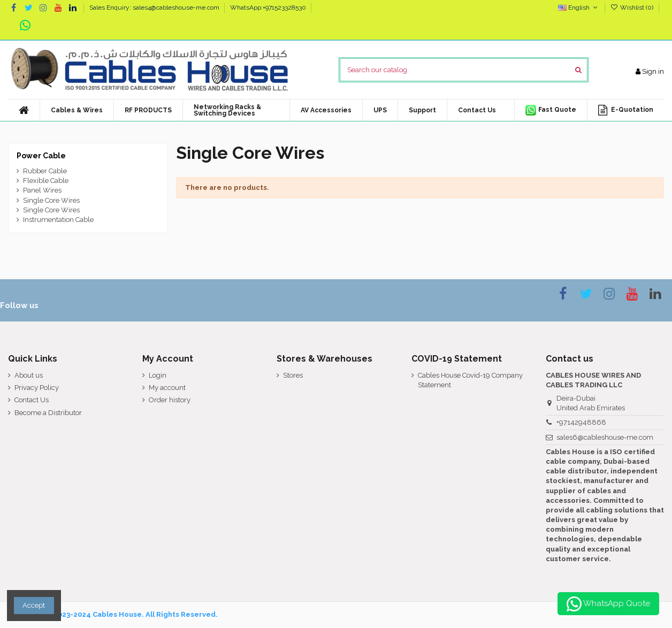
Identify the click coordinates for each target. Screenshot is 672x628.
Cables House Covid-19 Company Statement (470, 380)
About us (29, 375)
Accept (34, 605)
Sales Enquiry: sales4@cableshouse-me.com (155, 7)
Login (158, 375)
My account (167, 388)
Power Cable (41, 156)
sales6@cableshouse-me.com (605, 437)
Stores (293, 375)
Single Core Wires (51, 200)
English (579, 7)
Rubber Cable (45, 171)
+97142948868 (581, 422)
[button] (326, 110)
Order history (170, 400)
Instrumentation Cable (58, 220)
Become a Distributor (48, 413)
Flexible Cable (46, 181)
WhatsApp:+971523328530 (268, 7)
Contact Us (32, 400)
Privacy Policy (37, 388)
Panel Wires (42, 190)
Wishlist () (633, 7)
